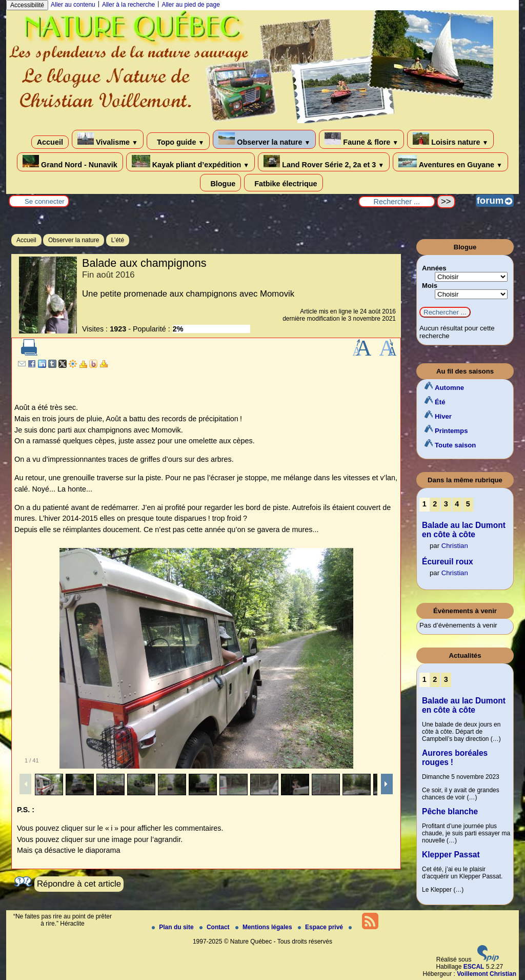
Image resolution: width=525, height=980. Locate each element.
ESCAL (474, 967)
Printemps (451, 431)
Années (434, 268)
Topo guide (178, 141)
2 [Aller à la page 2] (435, 504)
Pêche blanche (450, 811)
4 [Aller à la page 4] (457, 504)
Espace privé (321, 927)
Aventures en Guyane (450, 162)
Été (440, 402)
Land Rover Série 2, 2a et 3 (324, 162)
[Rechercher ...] (397, 202)
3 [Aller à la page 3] (446, 504)
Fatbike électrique (283, 183)
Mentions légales (265, 927)
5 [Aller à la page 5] (468, 504)
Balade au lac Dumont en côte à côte (464, 530)
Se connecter (45, 201)
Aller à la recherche (128, 5)
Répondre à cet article (79, 884)
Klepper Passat (451, 855)
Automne (449, 388)
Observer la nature (264, 139)
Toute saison (455, 445)
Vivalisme (108, 139)
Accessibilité (27, 5)
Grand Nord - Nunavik (70, 162)
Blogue (220, 183)
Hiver (443, 416)
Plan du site (174, 927)
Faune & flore (361, 139)
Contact (215, 927)
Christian (455, 546)
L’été (118, 240)
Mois (430, 286)
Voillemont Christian (487, 974)
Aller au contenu (73, 5)
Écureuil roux (448, 562)
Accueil (50, 142)
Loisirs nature (450, 139)
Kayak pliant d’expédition (190, 162)
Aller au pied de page (190, 5)
